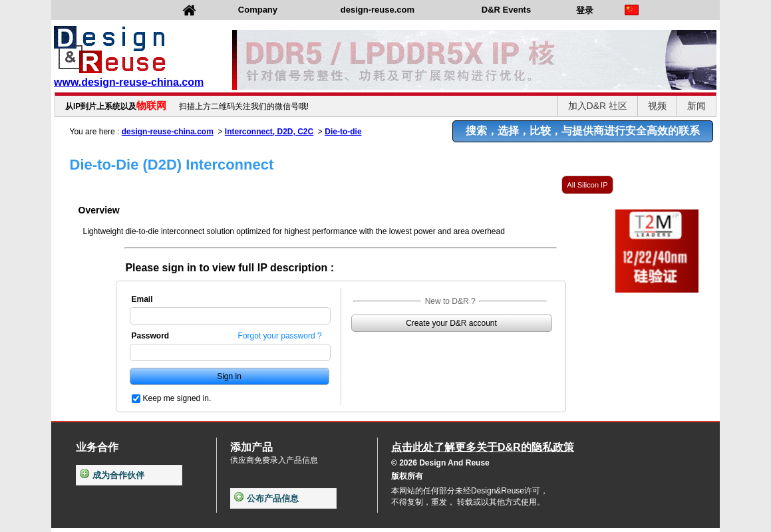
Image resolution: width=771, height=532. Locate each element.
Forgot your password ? (280, 336)
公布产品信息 (266, 498)
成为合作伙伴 (112, 475)
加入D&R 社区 (598, 106)
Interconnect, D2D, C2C (269, 132)
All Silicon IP (587, 185)
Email (142, 299)
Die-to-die (343, 132)
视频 (657, 106)
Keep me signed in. (177, 398)
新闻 (696, 106)
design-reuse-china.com (168, 132)
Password (151, 336)
